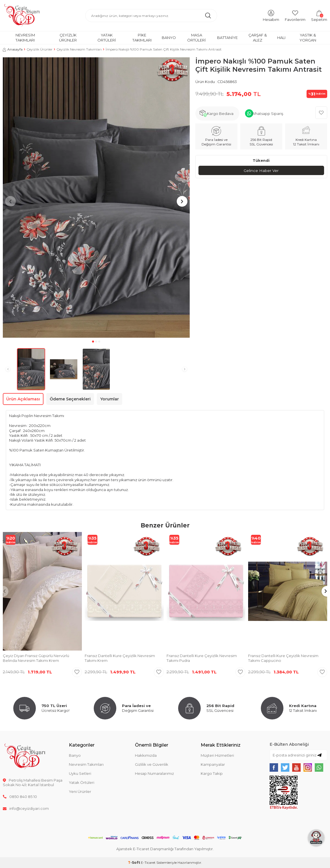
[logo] (22, 16)
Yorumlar (110, 399)
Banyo (169, 38)
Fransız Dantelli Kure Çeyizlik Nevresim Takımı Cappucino (283, 658)
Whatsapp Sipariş (267, 114)
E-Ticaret (148, 862)
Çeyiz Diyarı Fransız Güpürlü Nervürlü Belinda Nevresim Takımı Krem (36, 658)
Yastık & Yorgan (308, 37)
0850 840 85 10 (20, 797)
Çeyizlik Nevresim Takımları (79, 49)
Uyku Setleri (80, 773)
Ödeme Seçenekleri (70, 399)
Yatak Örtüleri (107, 37)
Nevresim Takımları (25, 37)
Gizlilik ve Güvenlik (152, 764)
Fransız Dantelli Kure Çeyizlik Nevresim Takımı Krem (120, 658)
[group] (96, 198)
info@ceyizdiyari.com (26, 808)
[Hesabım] (271, 15)
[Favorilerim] (295, 15)
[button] (93, 342)
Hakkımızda (146, 755)
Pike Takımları (142, 37)
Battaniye (227, 38)
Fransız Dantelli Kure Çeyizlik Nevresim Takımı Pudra (202, 658)
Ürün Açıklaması (23, 399)
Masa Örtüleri (196, 37)
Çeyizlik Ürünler (68, 37)
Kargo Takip (212, 773)
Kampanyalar (213, 764)
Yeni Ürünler (80, 791)
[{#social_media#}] (274, 767)
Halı (281, 38)
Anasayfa (13, 49)
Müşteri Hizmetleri (217, 755)
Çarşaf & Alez (258, 37)
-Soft (134, 862)
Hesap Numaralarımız (154, 773)
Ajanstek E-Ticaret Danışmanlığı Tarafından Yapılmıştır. (165, 849)
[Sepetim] (319, 15)
